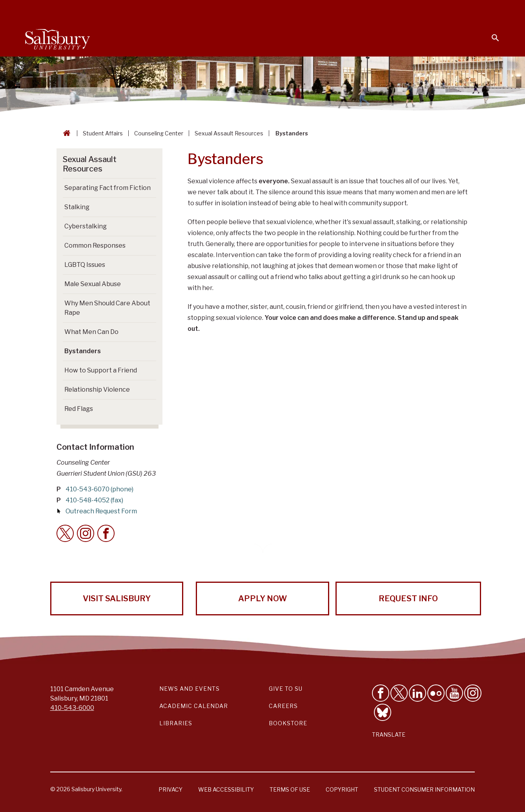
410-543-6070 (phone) (99, 489)
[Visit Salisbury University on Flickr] (436, 693)
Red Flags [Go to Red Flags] (79, 409)
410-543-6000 (72, 708)
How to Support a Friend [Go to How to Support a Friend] (101, 370)
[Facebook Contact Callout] (106, 533)
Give (484, 10)
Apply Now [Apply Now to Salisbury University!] (262, 599)
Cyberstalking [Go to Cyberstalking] (86, 226)
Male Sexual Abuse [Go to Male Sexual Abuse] (93, 284)
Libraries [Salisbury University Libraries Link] (176, 723)
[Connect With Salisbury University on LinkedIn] (417, 693)
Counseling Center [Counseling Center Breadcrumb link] (159, 133)
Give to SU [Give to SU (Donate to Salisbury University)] (286, 689)
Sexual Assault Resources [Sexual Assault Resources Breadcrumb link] (229, 133)
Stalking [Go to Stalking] (77, 207)
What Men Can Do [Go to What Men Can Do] (91, 332)
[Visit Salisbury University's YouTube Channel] (454, 693)
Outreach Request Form (101, 511)
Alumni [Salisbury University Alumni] (446, 10)
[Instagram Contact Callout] (86, 533)
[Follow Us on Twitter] (399, 693)
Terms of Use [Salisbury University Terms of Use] (290, 789)
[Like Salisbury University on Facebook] (381, 693)
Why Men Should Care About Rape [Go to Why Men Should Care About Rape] (107, 308)
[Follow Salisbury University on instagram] (473, 693)
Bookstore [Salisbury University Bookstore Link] (288, 723)
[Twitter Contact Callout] (65, 533)
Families (413, 10)
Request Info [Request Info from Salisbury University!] (408, 599)
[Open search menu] (490, 33)
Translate (389, 734)
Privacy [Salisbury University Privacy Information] (170, 789)
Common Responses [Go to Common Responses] (95, 245)
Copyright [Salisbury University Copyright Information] (342, 789)
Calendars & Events (266, 10)
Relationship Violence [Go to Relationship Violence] (97, 390)
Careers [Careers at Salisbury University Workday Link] (283, 706)
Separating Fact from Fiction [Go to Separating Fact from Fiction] (108, 188)
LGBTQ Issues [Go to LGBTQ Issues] (85, 265)
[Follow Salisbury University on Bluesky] (383, 712)
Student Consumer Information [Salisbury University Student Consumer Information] (424, 789)
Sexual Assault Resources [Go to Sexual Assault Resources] (90, 164)
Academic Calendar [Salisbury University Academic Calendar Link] (194, 706)
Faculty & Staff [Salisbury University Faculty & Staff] (367, 10)
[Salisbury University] (57, 38)
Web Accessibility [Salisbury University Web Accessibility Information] (226, 789)
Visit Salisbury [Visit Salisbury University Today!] (117, 599)
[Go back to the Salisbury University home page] (65, 133)
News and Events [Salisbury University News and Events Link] (190, 689)
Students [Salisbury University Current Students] (320, 10)
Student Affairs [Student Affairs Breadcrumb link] (103, 133)
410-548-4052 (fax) (94, 500)
